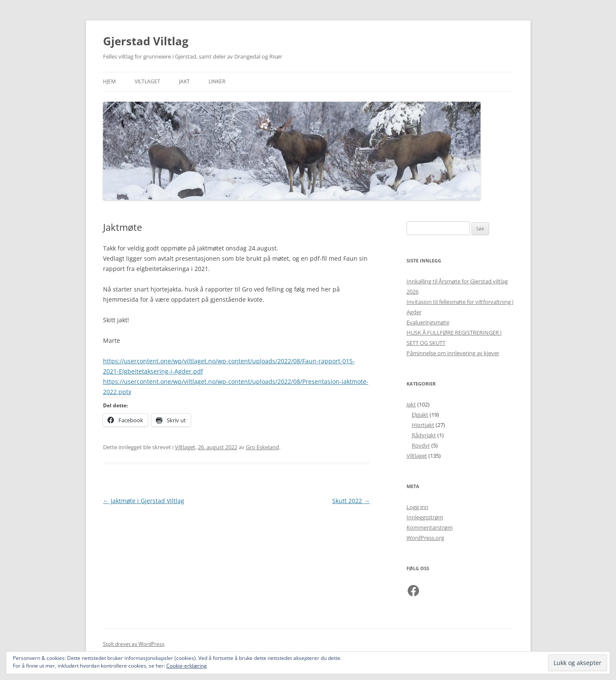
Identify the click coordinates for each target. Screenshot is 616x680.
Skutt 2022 (351, 501)
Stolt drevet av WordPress (134, 644)
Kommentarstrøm (430, 527)
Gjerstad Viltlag (146, 41)
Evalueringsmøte (428, 322)
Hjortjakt (423, 425)
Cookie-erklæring (187, 666)
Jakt (184, 81)
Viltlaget (147, 81)
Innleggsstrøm (425, 517)
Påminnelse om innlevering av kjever (453, 353)
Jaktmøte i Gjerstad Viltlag (144, 501)
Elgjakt (420, 415)
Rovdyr (421, 445)
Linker (217, 81)
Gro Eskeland (262, 447)
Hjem (109, 81)
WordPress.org (425, 538)
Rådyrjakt (424, 435)
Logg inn (417, 507)
